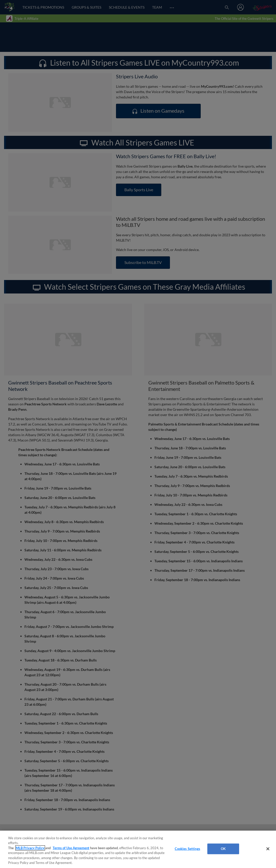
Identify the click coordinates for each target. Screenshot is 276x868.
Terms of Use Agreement (71, 848)
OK (223, 849)
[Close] (268, 849)
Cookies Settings (187, 849)
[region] (138, 849)
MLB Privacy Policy (30, 848)
